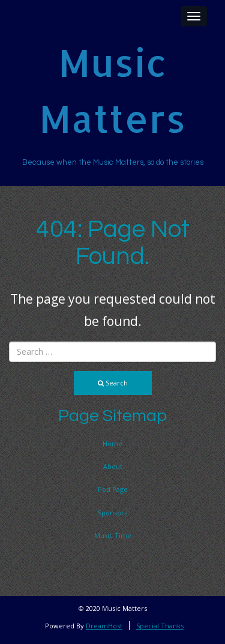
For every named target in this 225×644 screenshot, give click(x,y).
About (113, 466)
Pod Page (113, 489)
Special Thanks (160, 626)
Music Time (113, 535)
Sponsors (112, 513)
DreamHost (104, 626)
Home (112, 443)
